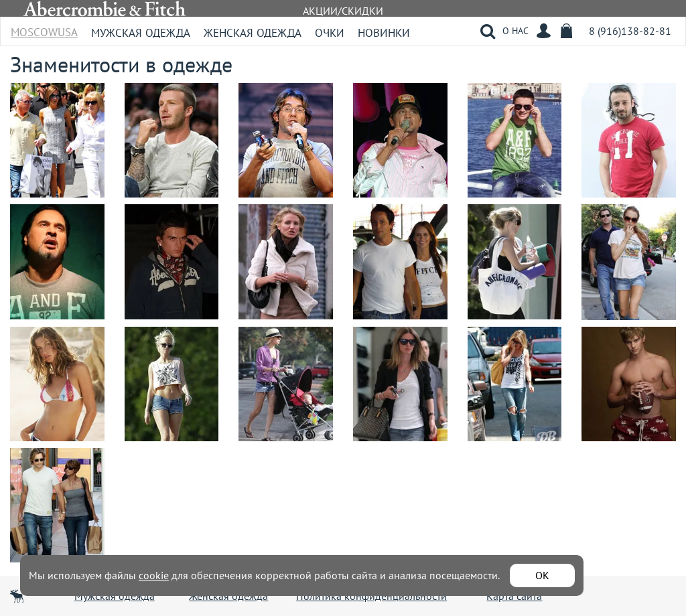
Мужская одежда (141, 33)
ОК (542, 575)
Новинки (384, 33)
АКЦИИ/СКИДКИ (343, 11)
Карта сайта (514, 596)
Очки (330, 33)
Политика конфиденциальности (371, 596)
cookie (154, 575)
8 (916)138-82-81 (630, 31)
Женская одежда (253, 33)
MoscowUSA (44, 28)
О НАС (516, 31)
